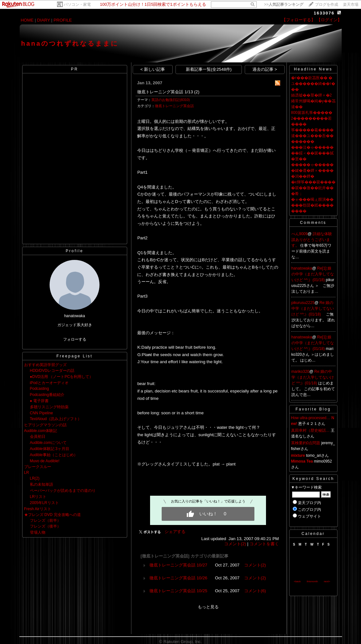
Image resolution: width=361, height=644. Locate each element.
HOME (27, 20)
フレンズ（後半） (45, 526)
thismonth (312, 581)
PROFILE (63, 20)
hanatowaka (302, 268)
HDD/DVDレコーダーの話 (52, 371)
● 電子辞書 (39, 401)
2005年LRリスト (44, 503)
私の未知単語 (42, 484)
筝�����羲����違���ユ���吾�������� (312, 136)
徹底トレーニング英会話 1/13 (165, 92)
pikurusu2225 (303, 303)
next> (327, 581)
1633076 (324, 13)
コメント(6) (255, 591)
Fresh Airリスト (38, 509)
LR (27, 473)
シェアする (175, 532)
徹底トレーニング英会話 (174, 106)
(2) (197, 92)
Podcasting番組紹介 (47, 395)
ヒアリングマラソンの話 (45, 425)
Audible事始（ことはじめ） (54, 455)
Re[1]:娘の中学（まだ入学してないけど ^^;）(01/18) (313, 274)
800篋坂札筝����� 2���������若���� (312, 118)
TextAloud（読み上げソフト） (56, 419)
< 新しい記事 (153, 69)
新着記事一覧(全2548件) (209, 69)
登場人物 (38, 532)
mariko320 (300, 372)
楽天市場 (351, 5)
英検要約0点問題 (306, 443)
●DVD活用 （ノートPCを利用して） (62, 377)
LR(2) (35, 478)
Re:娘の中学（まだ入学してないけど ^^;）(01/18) (313, 308)
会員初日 (38, 437)
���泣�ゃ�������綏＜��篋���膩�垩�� (312, 153)
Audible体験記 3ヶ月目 (50, 449)
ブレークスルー (38, 467)
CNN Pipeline (42, 413)
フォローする (75, 339)
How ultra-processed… (311, 418)
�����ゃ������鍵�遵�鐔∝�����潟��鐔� (312, 170)
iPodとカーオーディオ (49, 383)
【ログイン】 (329, 20)
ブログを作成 (327, 5)
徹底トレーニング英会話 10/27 (178, 565)
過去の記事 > (265, 69)
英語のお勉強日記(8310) (171, 100)
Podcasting (39, 389)
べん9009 (300, 234)
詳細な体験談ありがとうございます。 (312, 240)
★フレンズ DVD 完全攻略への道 (52, 515)
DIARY (43, 20)
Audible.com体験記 (41, 431)
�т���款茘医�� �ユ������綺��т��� (313, 84)
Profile (75, 251)
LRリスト (38, 497)
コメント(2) (235, 544)
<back (297, 581)
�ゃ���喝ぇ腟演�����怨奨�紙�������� (312, 205)
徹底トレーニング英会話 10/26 (178, 578)
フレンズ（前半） (45, 520)
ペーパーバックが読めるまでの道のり (63, 491)
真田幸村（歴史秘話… (310, 430)
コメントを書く (264, 544)
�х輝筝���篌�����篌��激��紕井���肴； (313, 188)
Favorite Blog (313, 409)
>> (284, 5)
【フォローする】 (299, 20)
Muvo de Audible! (45, 461)
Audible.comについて (48, 443)
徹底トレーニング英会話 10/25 (178, 591)
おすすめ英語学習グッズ (45, 365)
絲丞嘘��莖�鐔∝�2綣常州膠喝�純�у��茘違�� (313, 101)
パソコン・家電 (77, 5)
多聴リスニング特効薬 (49, 407)
